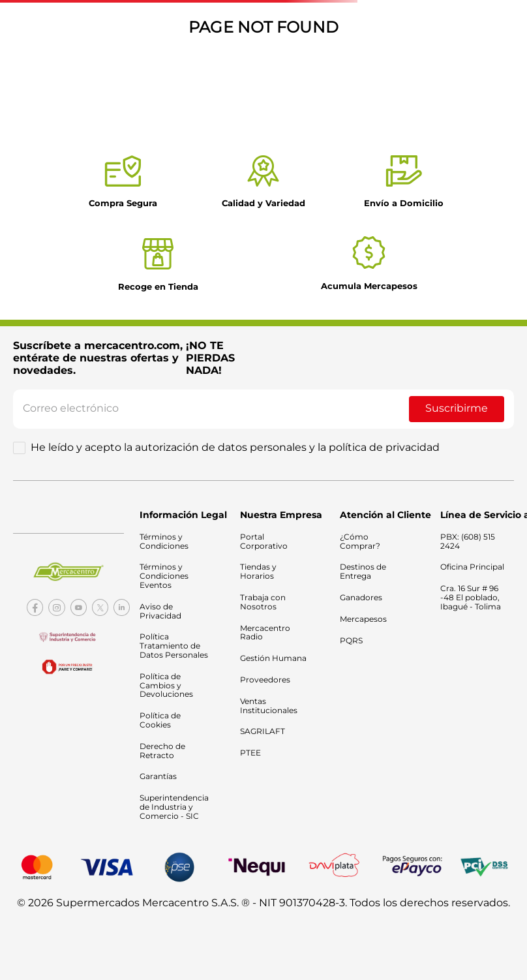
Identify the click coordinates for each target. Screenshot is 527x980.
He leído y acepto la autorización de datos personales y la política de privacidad (235, 448)
